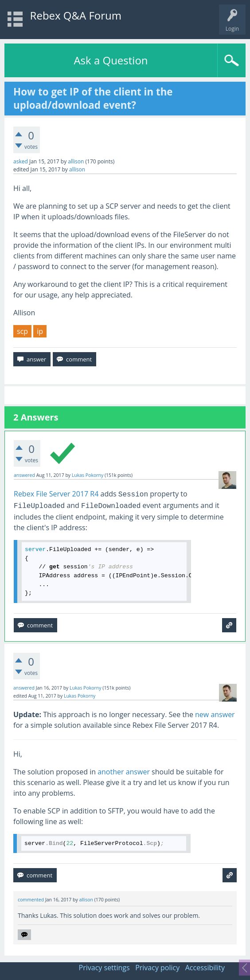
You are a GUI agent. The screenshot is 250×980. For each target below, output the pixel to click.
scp (22, 331)
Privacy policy (157, 968)
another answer (124, 772)
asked (21, 161)
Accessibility (205, 968)
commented (31, 900)
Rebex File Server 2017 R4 (56, 494)
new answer (215, 714)
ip (40, 331)
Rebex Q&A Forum (76, 15)
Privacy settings (104, 968)
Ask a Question (111, 60)
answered (24, 475)
